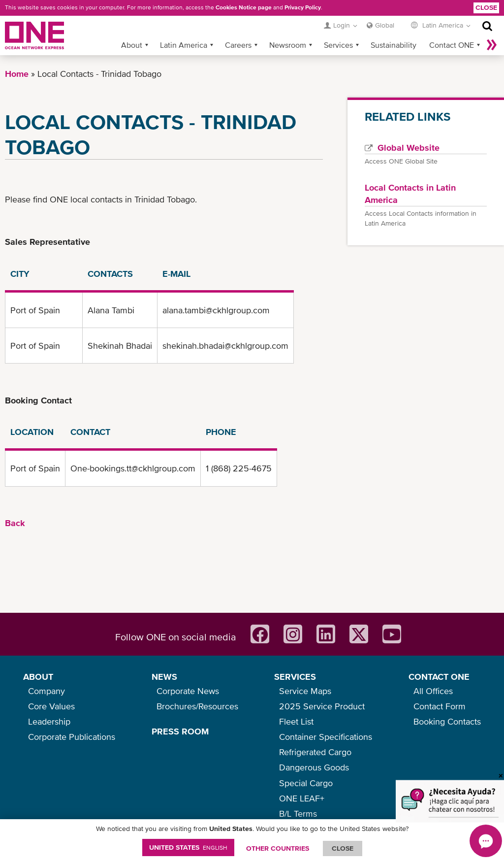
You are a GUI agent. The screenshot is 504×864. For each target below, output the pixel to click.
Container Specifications (326, 737)
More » (492, 45)
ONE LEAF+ (302, 798)
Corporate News (188, 691)
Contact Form (440, 706)
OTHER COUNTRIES (278, 848)
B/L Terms (298, 814)
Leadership (49, 721)
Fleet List (296, 721)
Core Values (51, 706)
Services (338, 45)
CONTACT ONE (439, 677)
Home (17, 74)
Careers (238, 45)
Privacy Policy (303, 7)
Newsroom (288, 45)
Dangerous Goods (314, 767)
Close (486, 7)
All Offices (433, 691)
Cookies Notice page (244, 7)
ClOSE (343, 848)
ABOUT (38, 677)
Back (15, 523)
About (132, 45)
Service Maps (305, 691)
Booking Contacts (447, 721)
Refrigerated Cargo (315, 752)
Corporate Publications (72, 737)
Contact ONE (452, 45)
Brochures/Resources (197, 706)
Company (47, 691)
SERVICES (295, 677)
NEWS (164, 677)
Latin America (184, 45)
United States (188, 847)
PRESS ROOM (180, 731)
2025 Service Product (322, 706)
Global (385, 25)
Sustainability (394, 45)
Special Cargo (306, 783)
